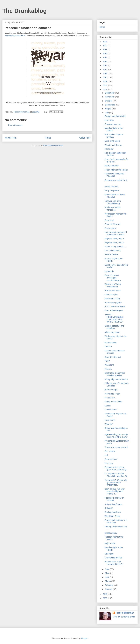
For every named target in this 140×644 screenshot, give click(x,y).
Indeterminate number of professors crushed (116, 233)
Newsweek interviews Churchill (114, 175)
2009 (105, 81)
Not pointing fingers (113, 504)
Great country (111, 533)
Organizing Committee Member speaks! (115, 374)
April (107, 577)
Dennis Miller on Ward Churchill (115, 196)
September (110, 105)
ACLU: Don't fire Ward (115, 306)
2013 (105, 65)
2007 (105, 89)
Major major (110, 543)
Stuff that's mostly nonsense (113, 209)
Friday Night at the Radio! (116, 170)
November (110, 97)
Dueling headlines (113, 512)
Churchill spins (111, 295)
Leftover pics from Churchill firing (113, 202)
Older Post (85, 138)
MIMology (109, 554)
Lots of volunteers (113, 251)
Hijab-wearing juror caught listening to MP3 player (116, 436)
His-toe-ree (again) (113, 303)
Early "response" (112, 190)
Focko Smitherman (125, 613)
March (108, 581)
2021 (105, 42)
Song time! (109, 220)
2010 (105, 77)
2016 (105, 53)
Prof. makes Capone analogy (114, 136)
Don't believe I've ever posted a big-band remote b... (115, 491)
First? (107, 361)
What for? (109, 424)
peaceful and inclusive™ (15, 36)
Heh (106, 455)
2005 (105, 598)
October (109, 101)
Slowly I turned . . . (113, 187)
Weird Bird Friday (112, 299)
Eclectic (108, 369)
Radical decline (111, 254)
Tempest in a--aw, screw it (116, 447)
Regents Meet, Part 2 (114, 239)
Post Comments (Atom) (53, 145)
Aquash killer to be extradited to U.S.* (114, 563)
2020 (105, 46)
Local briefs (110, 420)
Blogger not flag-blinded (115, 116)
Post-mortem (110, 228)
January (109, 589)
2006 (105, 594)
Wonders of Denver (113, 145)
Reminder (109, 149)
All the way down (112, 332)
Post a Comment (15, 125)
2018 (105, 50)
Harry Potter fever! (113, 291)
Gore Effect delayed (114, 311)
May (107, 573)
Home (48, 138)
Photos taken (111, 343)
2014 (105, 61)
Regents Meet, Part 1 (114, 243)
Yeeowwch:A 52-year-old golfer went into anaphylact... (116, 483)
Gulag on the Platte (113, 402)
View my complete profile (124, 617)
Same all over (111, 459)
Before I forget (111, 390)
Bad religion (110, 451)
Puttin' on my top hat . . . (116, 247)
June (107, 569)
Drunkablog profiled (113, 558)
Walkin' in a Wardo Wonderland (113, 285)
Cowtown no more (113, 124)
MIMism (108, 347)
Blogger (84, 638)
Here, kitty (109, 120)
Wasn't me (109, 365)
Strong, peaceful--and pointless (114, 327)
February (109, 585)
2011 (105, 73)
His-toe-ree (110, 398)
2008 (105, 85)
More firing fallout (112, 141)
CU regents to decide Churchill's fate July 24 (116, 475)
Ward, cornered (112, 166)
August (108, 109)
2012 (105, 70)
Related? (109, 508)
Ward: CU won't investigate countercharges (113, 278)
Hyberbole (109, 271)
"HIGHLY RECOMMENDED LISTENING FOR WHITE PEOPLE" (114, 318)
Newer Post (11, 138)
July (107, 113)
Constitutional (111, 410)
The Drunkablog (24, 11)
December (110, 93)
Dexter (108, 406)
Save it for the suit (113, 357)
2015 (105, 58)
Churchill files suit (113, 224)
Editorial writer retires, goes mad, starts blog (115, 468)
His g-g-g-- (109, 463)
